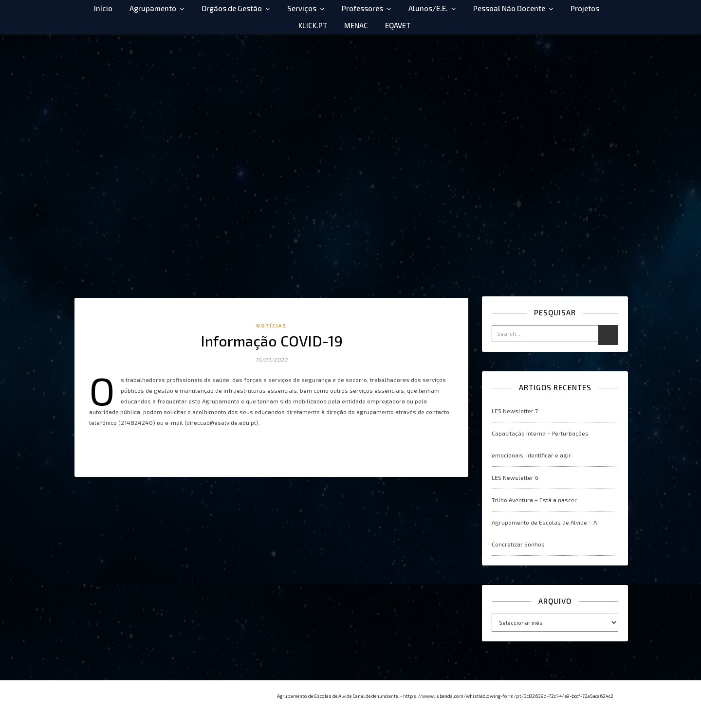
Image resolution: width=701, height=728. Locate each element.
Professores (362, 8)
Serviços (302, 8)
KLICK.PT (313, 25)
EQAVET (398, 25)
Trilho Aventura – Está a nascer (534, 500)
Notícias (271, 326)
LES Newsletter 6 (515, 477)
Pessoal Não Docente (509, 8)
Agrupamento (153, 8)
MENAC (356, 25)
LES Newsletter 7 (515, 411)
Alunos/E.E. (428, 8)
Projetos (585, 8)
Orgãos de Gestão (232, 8)
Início (103, 8)
